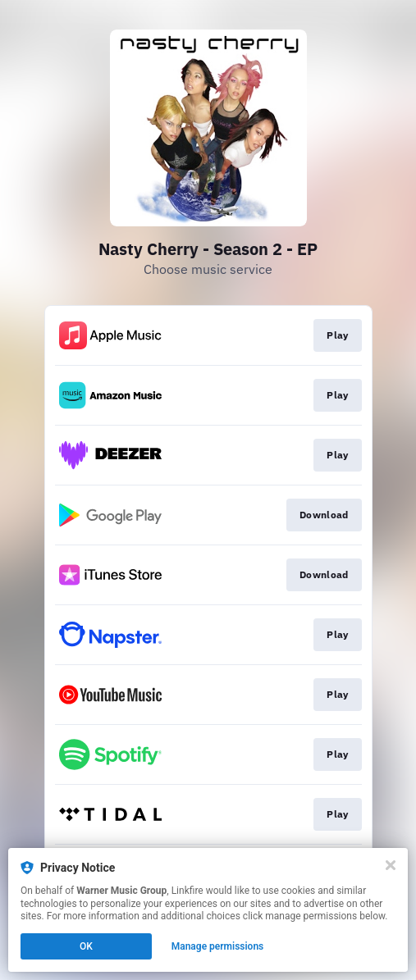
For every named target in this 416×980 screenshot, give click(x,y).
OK (86, 946)
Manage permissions (218, 946)
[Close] (391, 865)
